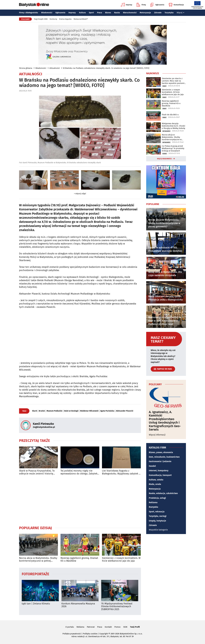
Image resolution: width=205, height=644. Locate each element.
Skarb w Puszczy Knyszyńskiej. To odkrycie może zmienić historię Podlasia (37, 472)
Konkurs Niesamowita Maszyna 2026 (78, 605)
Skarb (35, 411)
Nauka (117, 13)
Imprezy (126, 5)
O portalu (70, 627)
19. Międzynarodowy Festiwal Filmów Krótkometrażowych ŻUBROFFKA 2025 (117, 607)
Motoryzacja (145, 13)
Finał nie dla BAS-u (170, 115)
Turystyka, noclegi (158, 516)
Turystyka (169, 13)
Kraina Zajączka (65, 19)
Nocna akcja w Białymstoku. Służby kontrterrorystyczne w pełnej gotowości (38, 560)
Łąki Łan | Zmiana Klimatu (36, 604)
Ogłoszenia (157, 5)
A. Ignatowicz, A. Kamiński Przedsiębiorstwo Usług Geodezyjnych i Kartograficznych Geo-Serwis (165, 421)
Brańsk (42, 411)
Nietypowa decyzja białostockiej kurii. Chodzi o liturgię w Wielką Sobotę (173, 126)
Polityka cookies (90, 634)
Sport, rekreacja (157, 512)
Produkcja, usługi (157, 498)
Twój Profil (135, 627)
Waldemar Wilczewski (89, 411)
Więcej (181, 13)
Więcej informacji (157, 435)
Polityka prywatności (72, 634)
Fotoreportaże (35, 574)
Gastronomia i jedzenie (160, 461)
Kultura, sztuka (156, 480)
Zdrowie (158, 13)
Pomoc (118, 627)
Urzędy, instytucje (157, 521)
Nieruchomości (130, 13)
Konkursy (53, 19)
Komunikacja (176, 5)
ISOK (125, 627)
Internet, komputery (159, 471)
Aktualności (55, 68)
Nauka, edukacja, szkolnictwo (163, 493)
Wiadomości (47, 13)
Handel (152, 466)
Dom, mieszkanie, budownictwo (164, 457)
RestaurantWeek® (81, 19)
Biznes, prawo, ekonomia (161, 452)
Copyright (104, 634)
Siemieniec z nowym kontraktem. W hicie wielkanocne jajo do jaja (121, 560)
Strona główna (26, 68)
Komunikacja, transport (160, 475)
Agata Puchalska (107, 411)
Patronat (91, 627)
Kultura (82, 13)
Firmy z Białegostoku (29, 13)
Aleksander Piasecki (125, 411)
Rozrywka (153, 507)
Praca (100, 13)
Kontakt (108, 627)
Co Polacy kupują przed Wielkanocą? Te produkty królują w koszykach (173, 148)
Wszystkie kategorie (158, 530)
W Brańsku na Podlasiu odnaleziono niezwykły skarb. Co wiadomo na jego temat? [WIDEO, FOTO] (106, 68)
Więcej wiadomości (164, 159)
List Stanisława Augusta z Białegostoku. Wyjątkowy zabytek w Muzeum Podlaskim (121, 472)
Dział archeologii (71, 411)
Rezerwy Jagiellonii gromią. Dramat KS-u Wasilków (79, 560)
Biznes (108, 13)
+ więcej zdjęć (80, 194)
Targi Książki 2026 (41, 19)
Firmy (141, 5)
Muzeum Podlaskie (54, 411)
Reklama (153, 502)
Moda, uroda (155, 484)
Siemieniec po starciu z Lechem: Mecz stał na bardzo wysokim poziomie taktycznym (174, 81)
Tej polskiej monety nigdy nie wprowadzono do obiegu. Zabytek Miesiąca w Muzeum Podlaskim (79, 472)
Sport (91, 13)
